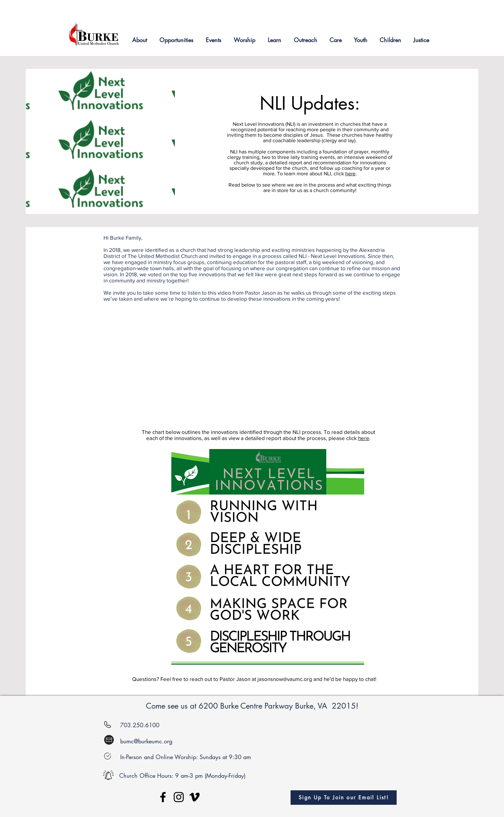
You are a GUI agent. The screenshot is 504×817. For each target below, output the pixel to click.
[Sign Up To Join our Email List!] (344, 798)
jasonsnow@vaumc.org (285, 679)
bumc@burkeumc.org (146, 741)
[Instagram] (179, 797)
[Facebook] (163, 797)
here (350, 174)
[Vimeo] (194, 797)
